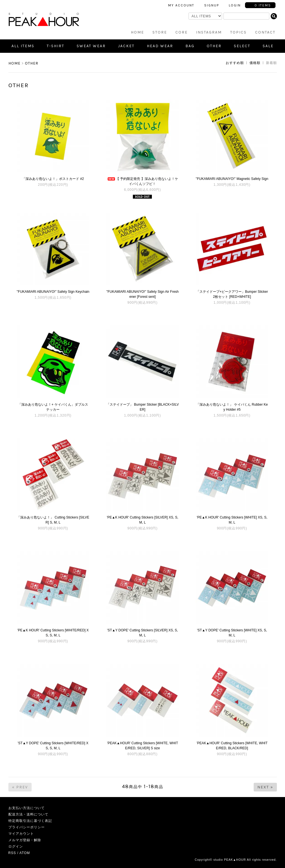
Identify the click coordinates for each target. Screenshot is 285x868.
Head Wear (160, 46)
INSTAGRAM (209, 32)
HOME (137, 32)
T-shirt (56, 46)
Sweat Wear (91, 46)
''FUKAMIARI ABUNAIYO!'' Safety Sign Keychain (53, 292)
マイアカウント (21, 834)
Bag (190, 46)
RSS (12, 853)
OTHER (32, 63)
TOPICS (238, 32)
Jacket (126, 46)
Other (214, 46)
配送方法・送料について (28, 814)
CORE (182, 32)
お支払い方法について (27, 808)
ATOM (25, 853)
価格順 (255, 63)
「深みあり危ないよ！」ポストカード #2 (53, 179)
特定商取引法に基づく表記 (30, 821)
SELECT (242, 46)
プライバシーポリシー (27, 827)
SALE (268, 46)
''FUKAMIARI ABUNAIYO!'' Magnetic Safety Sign (232, 179)
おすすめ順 (235, 63)
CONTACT (265, 32)
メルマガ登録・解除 (25, 840)
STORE (160, 32)
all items (23, 46)
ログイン (16, 846)
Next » (265, 787)
